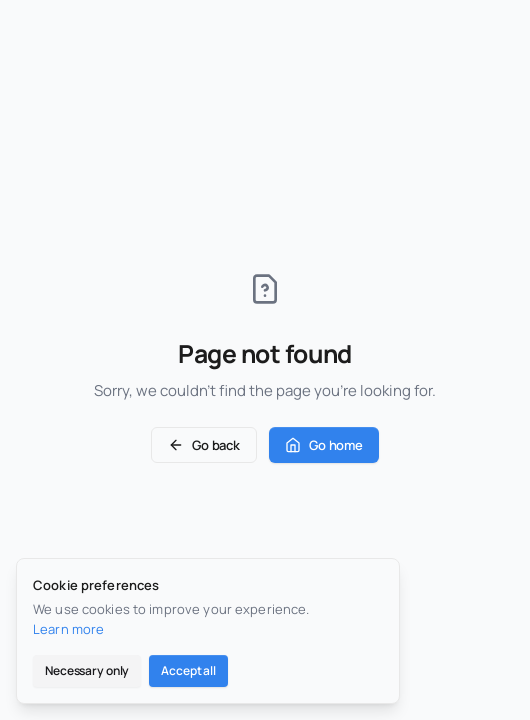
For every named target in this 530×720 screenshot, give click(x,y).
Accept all (188, 670)
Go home (324, 445)
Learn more (68, 629)
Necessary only (87, 670)
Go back (204, 445)
